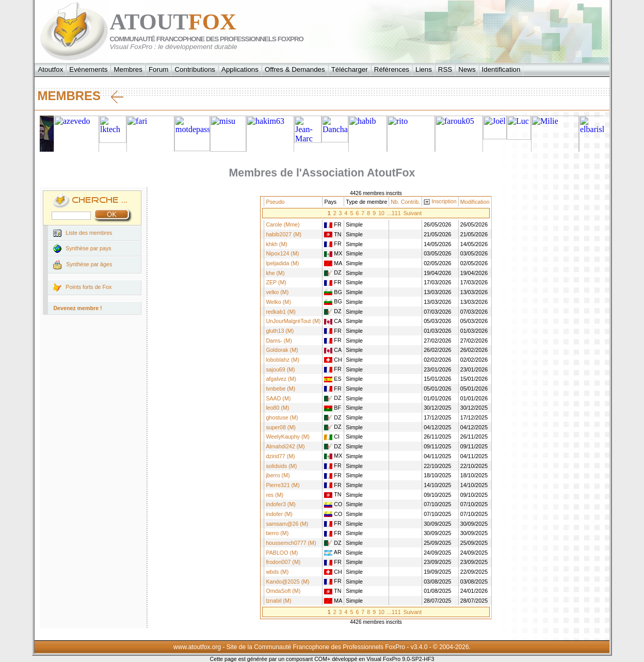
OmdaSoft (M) (283, 591)
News (467, 69)
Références (392, 69)
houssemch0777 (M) (291, 543)
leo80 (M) (277, 408)
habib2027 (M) (284, 234)
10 (381, 213)
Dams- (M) (279, 341)
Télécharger (350, 69)
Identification (501, 69)
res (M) (275, 495)
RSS (445, 69)
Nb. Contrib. (405, 202)
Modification (475, 202)
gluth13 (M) (280, 331)
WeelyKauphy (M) (288, 437)
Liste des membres (83, 233)
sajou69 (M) (280, 369)
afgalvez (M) (281, 379)
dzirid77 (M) (280, 456)
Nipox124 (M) (282, 253)
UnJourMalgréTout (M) (293, 321)
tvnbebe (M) (280, 389)
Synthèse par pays (82, 249)
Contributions (195, 69)
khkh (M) (276, 244)
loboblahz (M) (283, 360)
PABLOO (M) (282, 553)
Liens (424, 69)
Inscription (444, 201)
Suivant (413, 213)
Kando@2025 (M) (287, 582)
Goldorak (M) (282, 350)
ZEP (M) (276, 282)
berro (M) (277, 533)
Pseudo (275, 202)
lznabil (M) (278, 601)
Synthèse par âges (83, 265)
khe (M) (275, 273)
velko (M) (277, 292)
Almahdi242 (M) (285, 446)
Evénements (88, 69)
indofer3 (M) (280, 504)
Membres (128, 69)
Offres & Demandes (295, 69)
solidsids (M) (281, 466)
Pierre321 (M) (283, 485)
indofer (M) (279, 514)
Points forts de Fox (82, 287)
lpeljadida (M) (282, 263)
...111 (394, 213)
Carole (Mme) (283, 224)
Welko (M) (278, 302)
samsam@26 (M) (287, 524)
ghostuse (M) (282, 417)
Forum (159, 69)
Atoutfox (50, 69)
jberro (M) (278, 475)
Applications (240, 69)
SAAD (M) (278, 398)
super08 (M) (280, 427)
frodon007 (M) (283, 562)
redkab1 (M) (280, 312)
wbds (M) (277, 572)
